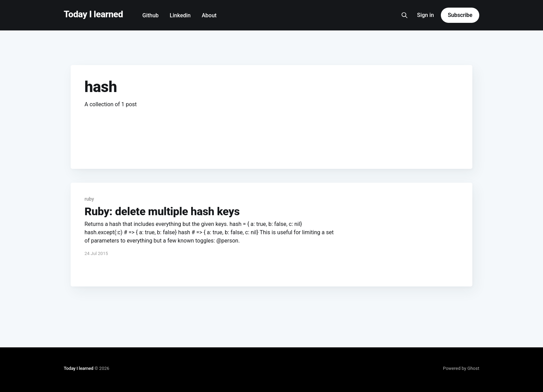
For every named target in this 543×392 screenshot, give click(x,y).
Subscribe (460, 15)
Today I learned (93, 14)
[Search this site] (404, 15)
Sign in (425, 15)
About (209, 15)
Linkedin (180, 15)
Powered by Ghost (461, 368)
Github (150, 15)
